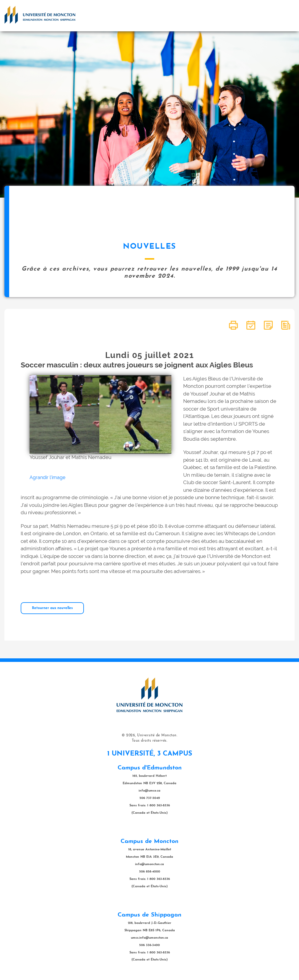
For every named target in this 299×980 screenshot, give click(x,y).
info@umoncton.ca (149, 864)
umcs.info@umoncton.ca (149, 938)
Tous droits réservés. (150, 741)
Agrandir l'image (47, 477)
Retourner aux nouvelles (52, 608)
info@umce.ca (149, 791)
